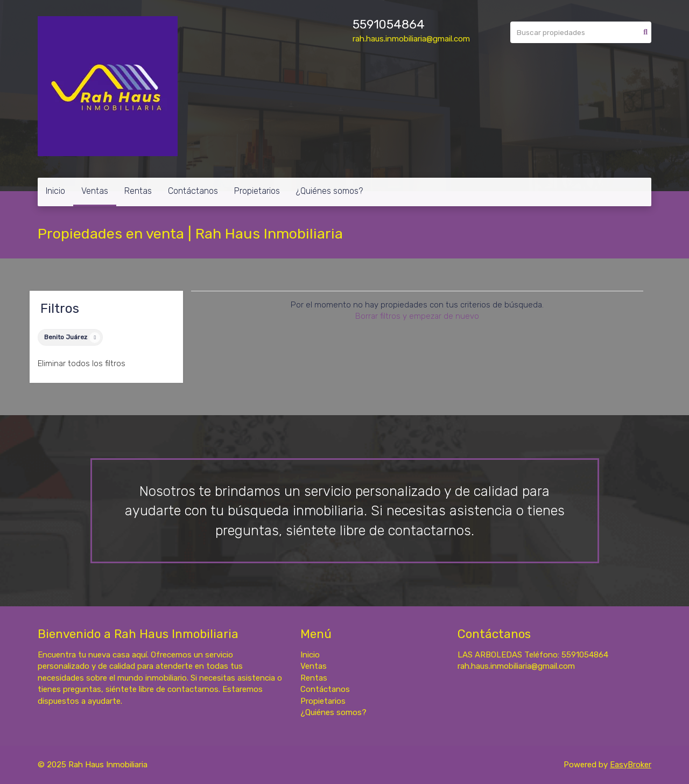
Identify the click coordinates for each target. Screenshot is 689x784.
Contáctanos (193, 191)
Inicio (55, 191)
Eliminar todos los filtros (82, 363)
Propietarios (257, 191)
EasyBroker (631, 765)
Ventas (95, 191)
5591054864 (389, 24)
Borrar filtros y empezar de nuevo (417, 316)
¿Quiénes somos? (329, 191)
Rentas (138, 191)
